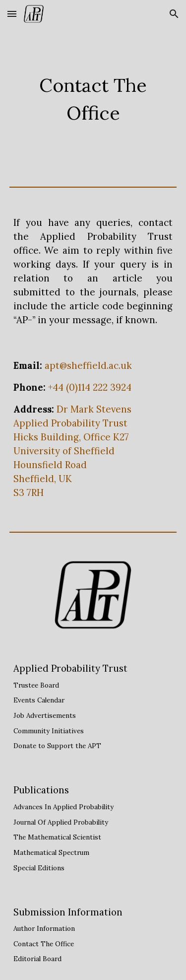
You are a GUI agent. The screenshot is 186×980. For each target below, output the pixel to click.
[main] (93, 99)
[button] (12, 14)
